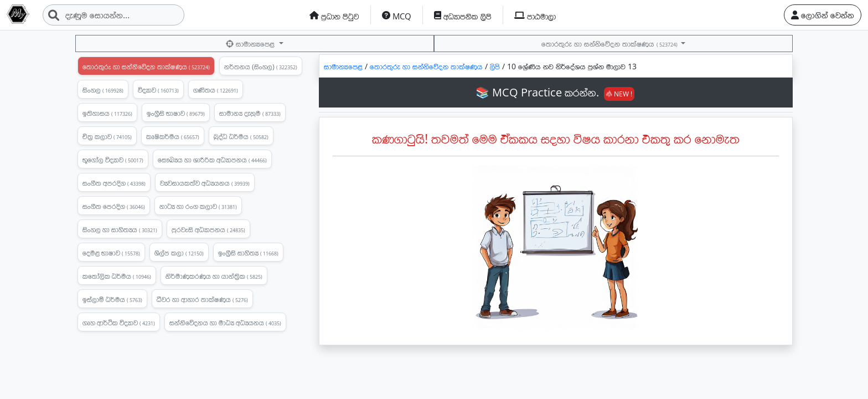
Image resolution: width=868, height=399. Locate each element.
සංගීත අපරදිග (114, 183)
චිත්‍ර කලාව (107, 136)
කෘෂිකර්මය (173, 136)
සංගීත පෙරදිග (114, 206)
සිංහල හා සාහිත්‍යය (120, 229)
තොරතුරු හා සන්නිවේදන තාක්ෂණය (610, 44)
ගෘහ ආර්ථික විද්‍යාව (119, 323)
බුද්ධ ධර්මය (241, 136)
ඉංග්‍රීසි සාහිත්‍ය (248, 253)
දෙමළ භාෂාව (111, 253)
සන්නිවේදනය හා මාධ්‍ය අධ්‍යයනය (225, 323)
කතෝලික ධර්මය (117, 276)
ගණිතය (216, 90)
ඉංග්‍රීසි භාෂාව (176, 113)
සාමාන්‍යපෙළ (251, 44)
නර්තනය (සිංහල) (261, 66)
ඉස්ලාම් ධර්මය (112, 299)
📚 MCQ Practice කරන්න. (555, 92)
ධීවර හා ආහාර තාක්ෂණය (202, 299)
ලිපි (496, 66)
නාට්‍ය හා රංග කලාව (198, 206)
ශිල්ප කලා (179, 253)
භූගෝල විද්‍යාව (113, 160)
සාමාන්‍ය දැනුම (250, 113)
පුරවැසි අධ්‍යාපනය (208, 229)
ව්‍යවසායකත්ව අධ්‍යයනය (205, 183)
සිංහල (103, 90)
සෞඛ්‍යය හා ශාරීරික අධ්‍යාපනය (212, 160)
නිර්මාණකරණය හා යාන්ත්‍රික (214, 276)
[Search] (113, 15)
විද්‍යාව (158, 90)
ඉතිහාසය (107, 113)
